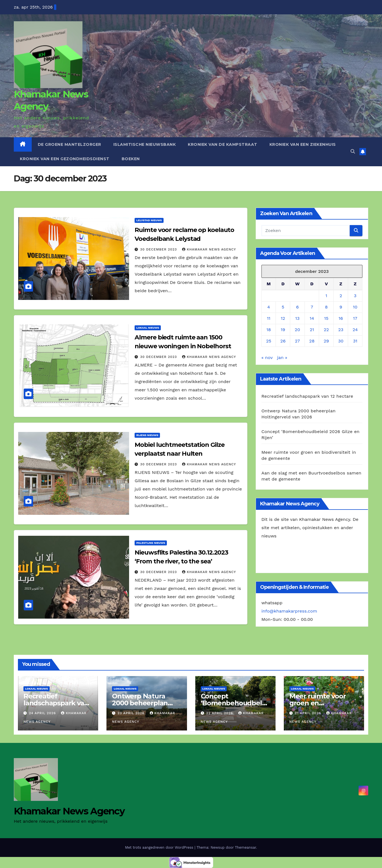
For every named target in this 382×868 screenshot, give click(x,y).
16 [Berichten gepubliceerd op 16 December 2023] (341, 318)
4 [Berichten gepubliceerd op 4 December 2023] (269, 307)
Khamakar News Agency (209, 249)
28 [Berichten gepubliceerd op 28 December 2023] (312, 341)
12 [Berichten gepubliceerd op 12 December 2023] (283, 318)
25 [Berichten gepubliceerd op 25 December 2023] (269, 341)
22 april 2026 (220, 713)
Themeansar (245, 847)
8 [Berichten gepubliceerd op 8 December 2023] (326, 307)
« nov (267, 358)
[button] (353, 151)
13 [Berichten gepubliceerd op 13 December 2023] (297, 318)
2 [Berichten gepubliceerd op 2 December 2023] (341, 296)
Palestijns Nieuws (151, 543)
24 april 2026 (43, 713)
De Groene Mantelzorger (70, 144)
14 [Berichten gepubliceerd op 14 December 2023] (312, 318)
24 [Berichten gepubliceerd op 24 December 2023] (355, 330)
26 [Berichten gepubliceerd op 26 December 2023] (283, 341)
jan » (282, 358)
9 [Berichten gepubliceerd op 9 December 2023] (341, 307)
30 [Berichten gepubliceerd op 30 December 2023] (341, 341)
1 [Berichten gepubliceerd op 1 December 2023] (326, 296)
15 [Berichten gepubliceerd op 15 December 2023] (326, 318)
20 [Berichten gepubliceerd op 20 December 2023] (297, 330)
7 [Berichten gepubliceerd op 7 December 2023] (312, 307)
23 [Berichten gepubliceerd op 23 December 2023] (341, 330)
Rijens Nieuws (147, 435)
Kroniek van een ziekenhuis (303, 144)
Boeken (131, 159)
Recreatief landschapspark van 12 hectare (307, 396)
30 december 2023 (159, 249)
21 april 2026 (309, 713)
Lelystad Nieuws (149, 220)
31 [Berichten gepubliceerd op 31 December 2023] (355, 341)
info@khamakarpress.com (289, 611)
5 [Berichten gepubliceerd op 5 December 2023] (283, 307)
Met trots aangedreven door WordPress (160, 847)
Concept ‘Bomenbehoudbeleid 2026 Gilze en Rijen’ (235, 703)
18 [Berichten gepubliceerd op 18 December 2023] (269, 330)
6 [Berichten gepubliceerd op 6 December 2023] (297, 307)
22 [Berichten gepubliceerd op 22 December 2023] (326, 330)
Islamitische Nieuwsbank (145, 144)
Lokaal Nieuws (148, 328)
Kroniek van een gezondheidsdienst (65, 159)
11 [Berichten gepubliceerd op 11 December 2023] (269, 318)
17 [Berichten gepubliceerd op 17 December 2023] (355, 318)
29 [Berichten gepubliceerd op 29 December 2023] (326, 341)
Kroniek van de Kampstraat (223, 144)
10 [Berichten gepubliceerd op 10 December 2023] (355, 307)
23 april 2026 (132, 713)
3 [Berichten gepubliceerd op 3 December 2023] (355, 296)
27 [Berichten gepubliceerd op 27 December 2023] (297, 341)
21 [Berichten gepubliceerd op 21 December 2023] (312, 330)
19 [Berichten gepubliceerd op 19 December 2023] (283, 330)
